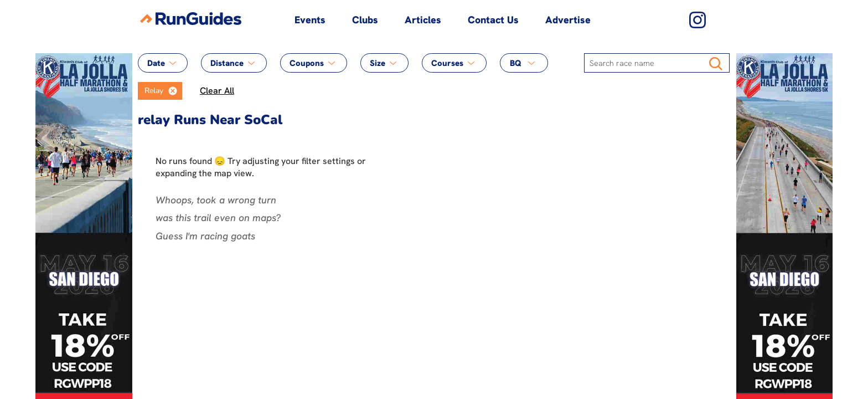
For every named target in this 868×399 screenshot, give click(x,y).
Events (310, 20)
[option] (151, 91)
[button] (173, 91)
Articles (423, 20)
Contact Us (493, 20)
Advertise (568, 20)
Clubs (365, 20)
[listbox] (160, 91)
